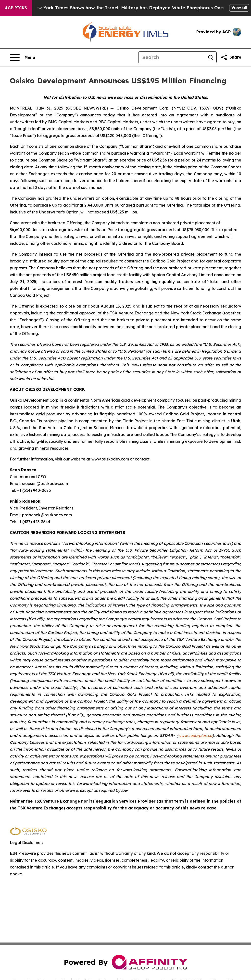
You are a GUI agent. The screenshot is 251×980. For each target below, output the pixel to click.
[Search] (172, 57)
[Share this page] (231, 57)
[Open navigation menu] (22, 57)
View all (239, 8)
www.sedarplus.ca (195, 735)
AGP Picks (16, 8)
